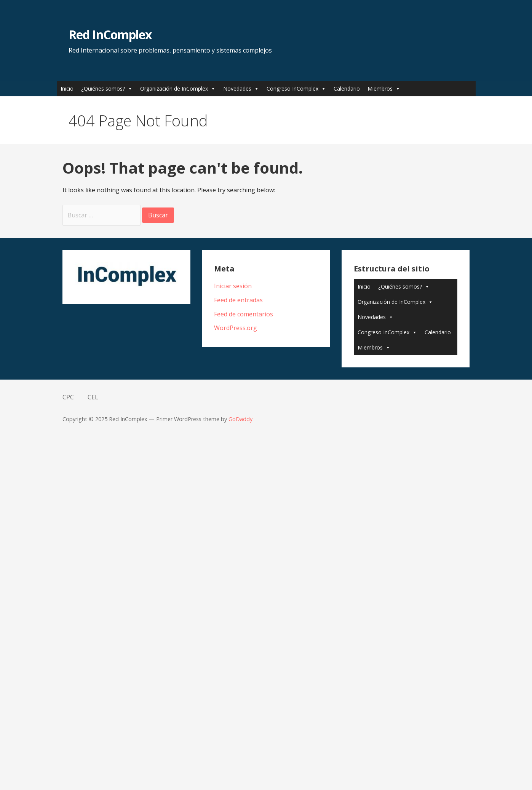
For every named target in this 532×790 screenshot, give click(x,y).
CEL (93, 397)
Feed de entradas (238, 300)
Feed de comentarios (244, 314)
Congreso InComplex (292, 89)
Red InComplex (110, 34)
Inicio (67, 89)
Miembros (380, 89)
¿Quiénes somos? (103, 89)
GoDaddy (240, 419)
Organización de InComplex (174, 89)
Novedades (237, 89)
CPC (68, 397)
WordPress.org (236, 328)
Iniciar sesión (233, 286)
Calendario (347, 89)
